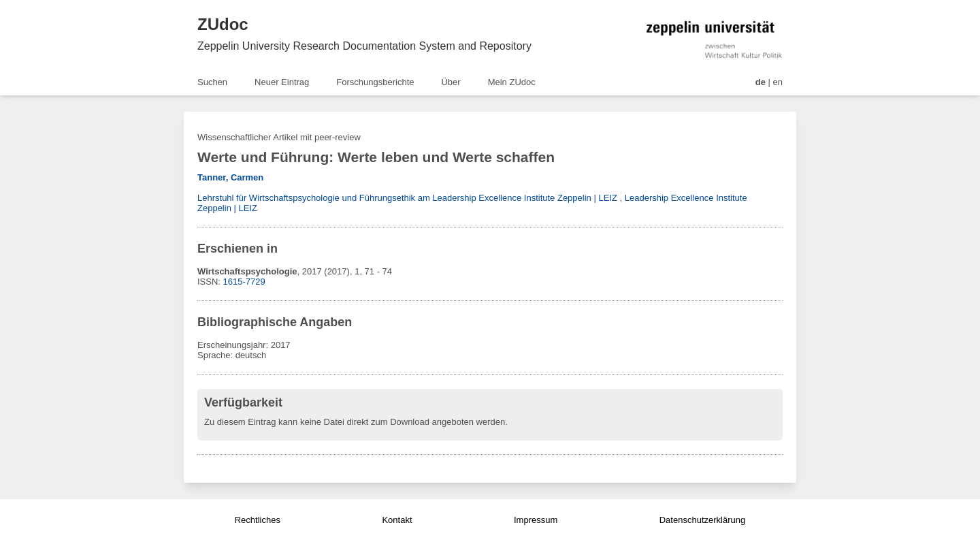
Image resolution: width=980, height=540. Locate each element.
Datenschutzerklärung (702, 520)
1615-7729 (244, 282)
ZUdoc (223, 24)
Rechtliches (258, 520)
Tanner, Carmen (230, 177)
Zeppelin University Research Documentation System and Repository (364, 46)
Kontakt (397, 520)
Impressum (536, 520)
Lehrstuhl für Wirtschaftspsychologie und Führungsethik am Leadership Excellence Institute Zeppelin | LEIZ (407, 198)
